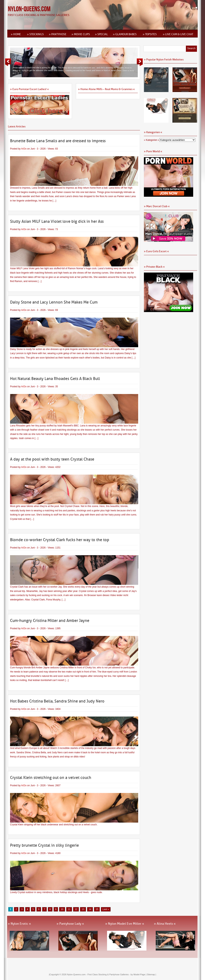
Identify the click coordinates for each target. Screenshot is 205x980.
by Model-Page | (139, 974)
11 (69, 909)
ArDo (24, 149)
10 (62, 909)
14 (90, 909)
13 (83, 909)
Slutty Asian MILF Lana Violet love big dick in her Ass (57, 221)
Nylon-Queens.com (29, 9)
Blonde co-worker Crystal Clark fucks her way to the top (60, 540)
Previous (8, 62)
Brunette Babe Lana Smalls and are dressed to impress (58, 141)
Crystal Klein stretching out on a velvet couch (51, 778)
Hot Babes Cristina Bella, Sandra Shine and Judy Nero (57, 701)
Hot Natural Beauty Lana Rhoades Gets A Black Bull (55, 379)
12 (76, 909)
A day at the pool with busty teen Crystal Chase (52, 459)
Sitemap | (152, 974)
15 (97, 909)
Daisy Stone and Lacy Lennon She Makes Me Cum (54, 302)
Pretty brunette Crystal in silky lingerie (44, 845)
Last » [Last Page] (106, 909)
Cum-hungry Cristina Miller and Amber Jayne (50, 621)
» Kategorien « (152, 140)
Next (140, 62)
